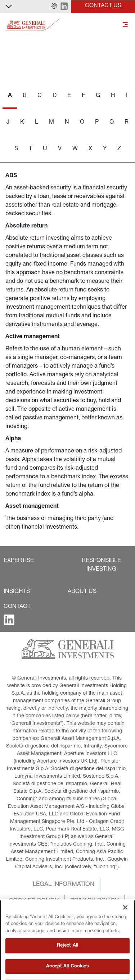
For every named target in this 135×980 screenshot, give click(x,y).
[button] (54, 6)
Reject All (67, 969)
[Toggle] (125, 25)
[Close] (125, 931)
